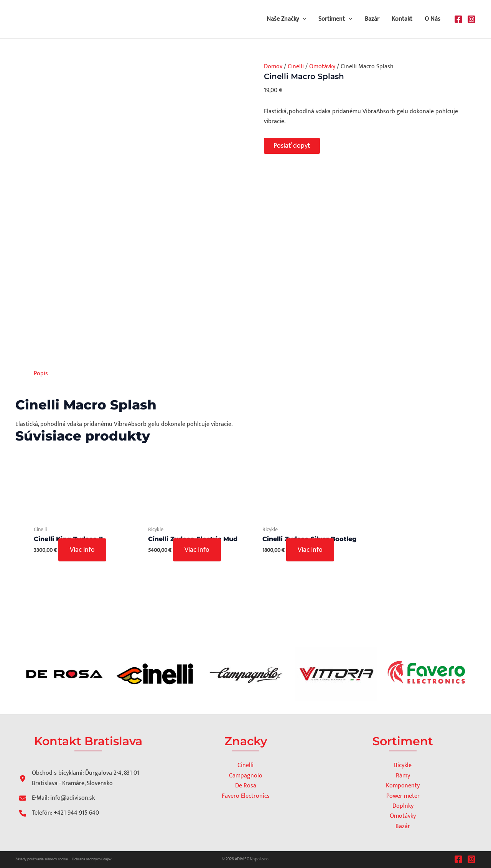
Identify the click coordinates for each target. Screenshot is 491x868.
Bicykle (403, 765)
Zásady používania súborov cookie (42, 859)
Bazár (372, 19)
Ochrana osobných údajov (92, 859)
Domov (273, 67)
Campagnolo (246, 776)
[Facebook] (458, 19)
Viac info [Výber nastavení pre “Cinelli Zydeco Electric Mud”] (197, 550)
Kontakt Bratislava (88, 741)
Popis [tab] (41, 374)
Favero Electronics (246, 796)
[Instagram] (471, 19)
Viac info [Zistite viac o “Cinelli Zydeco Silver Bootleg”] (310, 550)
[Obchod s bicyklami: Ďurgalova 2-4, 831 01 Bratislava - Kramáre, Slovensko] (82, 778)
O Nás (433, 19)
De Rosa (246, 786)
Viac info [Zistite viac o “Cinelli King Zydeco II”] (82, 550)
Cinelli (296, 67)
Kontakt (402, 19)
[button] (303, 19)
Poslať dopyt (292, 146)
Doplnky (403, 806)
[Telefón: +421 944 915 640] (59, 813)
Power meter (403, 796)
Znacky (246, 741)
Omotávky (322, 67)
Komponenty (403, 786)
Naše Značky (287, 19)
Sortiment (335, 19)
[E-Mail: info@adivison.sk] (57, 798)
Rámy (403, 776)
